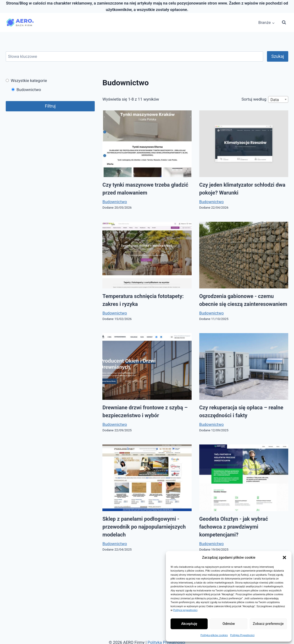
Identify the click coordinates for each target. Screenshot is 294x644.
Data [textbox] (275, 100)
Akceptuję (189, 624)
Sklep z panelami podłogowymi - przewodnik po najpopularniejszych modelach (144, 527)
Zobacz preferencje (268, 624)
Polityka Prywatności (242, 635)
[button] (284, 557)
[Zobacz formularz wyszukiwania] (284, 22)
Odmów (229, 624)
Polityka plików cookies (214, 635)
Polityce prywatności (185, 610)
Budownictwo (115, 202)
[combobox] (278, 99)
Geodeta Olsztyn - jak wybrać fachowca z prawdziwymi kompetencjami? (234, 527)
